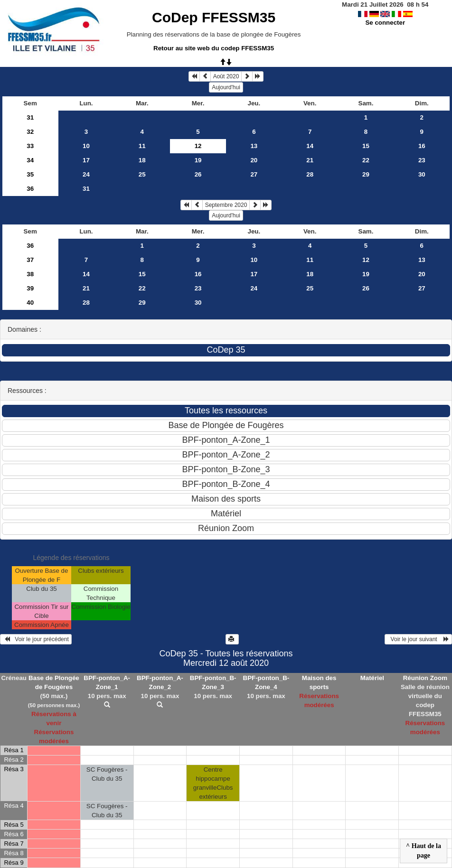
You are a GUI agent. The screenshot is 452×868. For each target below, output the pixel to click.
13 (254, 146)
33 (30, 146)
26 (198, 174)
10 (86, 146)
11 (142, 146)
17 (86, 160)
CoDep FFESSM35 (214, 17)
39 (30, 288)
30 (422, 174)
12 (366, 260)
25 (142, 174)
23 (422, 160)
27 (254, 174)
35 (30, 174)
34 (30, 160)
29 (366, 174)
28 (310, 174)
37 (30, 260)
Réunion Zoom (425, 678)
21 (310, 160)
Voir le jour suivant (418, 639)
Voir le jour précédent (36, 639)
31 (30, 117)
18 (142, 160)
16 (422, 146)
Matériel (372, 678)
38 (30, 274)
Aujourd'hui (226, 87)
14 (310, 146)
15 (366, 146)
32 (30, 132)
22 (366, 160)
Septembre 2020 (226, 205)
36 (30, 189)
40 (30, 303)
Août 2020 (226, 76)
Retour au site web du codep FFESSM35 (214, 48)
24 (86, 174)
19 (198, 160)
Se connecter (385, 23)
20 (254, 160)
